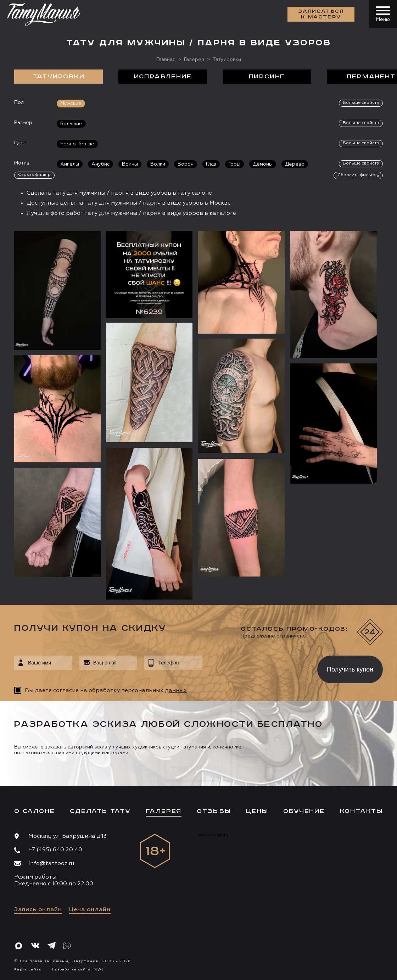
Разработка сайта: (78, 969)
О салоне (34, 811)
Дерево (295, 164)
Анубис (100, 164)
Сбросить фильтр (356, 175)
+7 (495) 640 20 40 (55, 850)
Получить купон (350, 669)
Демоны (263, 164)
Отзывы (214, 811)
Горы (234, 164)
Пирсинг (267, 77)
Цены (257, 811)
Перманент (371, 77)
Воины (130, 164)
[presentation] (255, 667)
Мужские (71, 104)
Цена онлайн (90, 910)
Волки (158, 164)
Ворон (186, 164)
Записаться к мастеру (321, 14)
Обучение (304, 811)
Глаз (211, 164)
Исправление (163, 77)
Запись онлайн (38, 910)
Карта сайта (28, 969)
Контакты (361, 811)
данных (176, 691)
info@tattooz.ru (51, 864)
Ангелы (70, 164)
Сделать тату (100, 811)
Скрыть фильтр (34, 175)
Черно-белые (77, 144)
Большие (71, 124)
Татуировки (59, 77)
